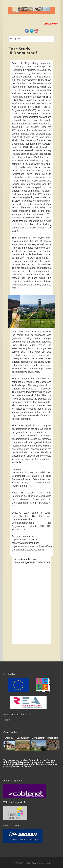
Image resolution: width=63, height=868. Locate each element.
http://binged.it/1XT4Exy (24, 540)
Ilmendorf (53, 738)
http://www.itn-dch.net (39, 863)
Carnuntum (23, 738)
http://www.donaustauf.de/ (25, 543)
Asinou (9, 738)
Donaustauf (38, 738)
